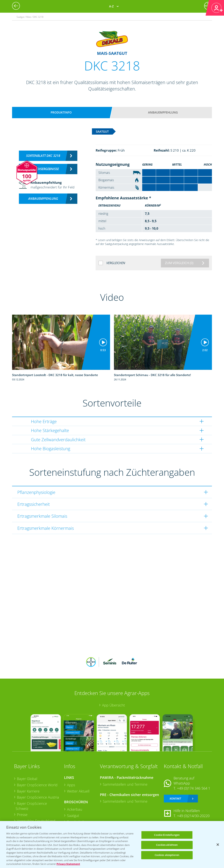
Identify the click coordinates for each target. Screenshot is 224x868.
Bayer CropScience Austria (38, 797)
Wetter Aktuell (78, 791)
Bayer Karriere (28, 791)
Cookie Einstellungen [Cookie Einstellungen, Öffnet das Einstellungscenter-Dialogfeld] (167, 835)
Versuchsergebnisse (43, 169)
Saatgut (73, 816)
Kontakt (175, 798)
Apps (71, 785)
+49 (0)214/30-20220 (193, 816)
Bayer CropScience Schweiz (31, 806)
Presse (22, 815)
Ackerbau (75, 809)
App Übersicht (113, 705)
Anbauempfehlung (163, 112)
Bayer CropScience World (37, 785)
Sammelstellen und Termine (125, 784)
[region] (112, 844)
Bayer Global (27, 779)
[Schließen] (218, 845)
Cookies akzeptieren (167, 855)
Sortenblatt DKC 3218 (43, 156)
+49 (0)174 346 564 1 (194, 788)
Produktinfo (61, 112)
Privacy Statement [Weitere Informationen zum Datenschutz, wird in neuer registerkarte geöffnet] (68, 864)
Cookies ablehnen (167, 845)
